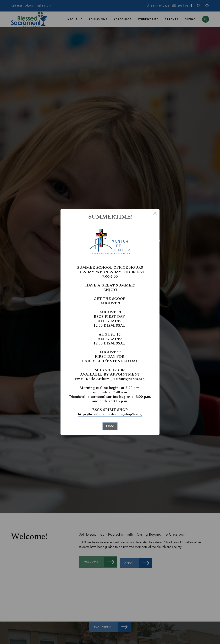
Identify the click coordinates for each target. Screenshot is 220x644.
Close (110, 426)
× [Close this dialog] (155, 214)
